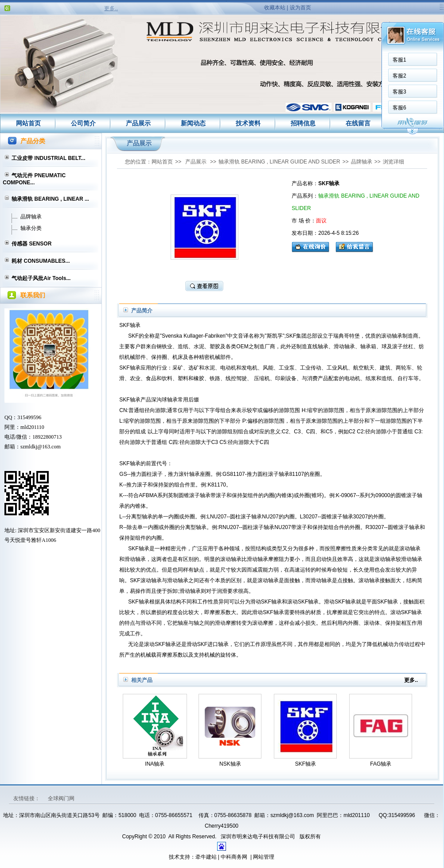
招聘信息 (303, 123)
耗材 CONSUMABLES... (41, 261)
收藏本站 (275, 8)
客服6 (397, 108)
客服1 (397, 60)
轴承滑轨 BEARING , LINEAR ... (50, 199)
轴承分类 (31, 228)
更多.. (111, 8)
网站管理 (264, 857)
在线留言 (358, 123)
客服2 (397, 76)
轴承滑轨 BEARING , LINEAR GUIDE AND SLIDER (279, 162)
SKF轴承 (306, 764)
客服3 (397, 92)
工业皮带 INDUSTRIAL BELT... (48, 158)
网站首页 (28, 123)
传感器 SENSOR (31, 244)
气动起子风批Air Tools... (41, 278)
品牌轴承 (31, 217)
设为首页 (300, 8)
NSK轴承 (230, 764)
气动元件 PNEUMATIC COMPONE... (34, 179)
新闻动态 (193, 123)
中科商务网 (234, 857)
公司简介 (83, 123)
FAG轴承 (381, 764)
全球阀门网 (61, 798)
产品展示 (138, 123)
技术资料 (248, 123)
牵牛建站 (206, 857)
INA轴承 (155, 764)
